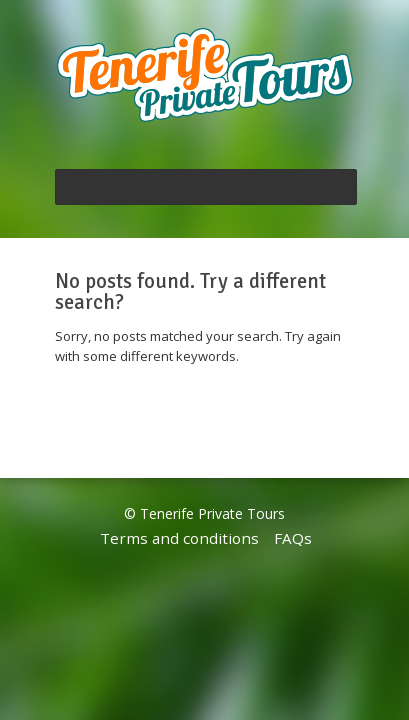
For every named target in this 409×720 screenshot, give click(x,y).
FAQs (293, 538)
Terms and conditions (179, 538)
